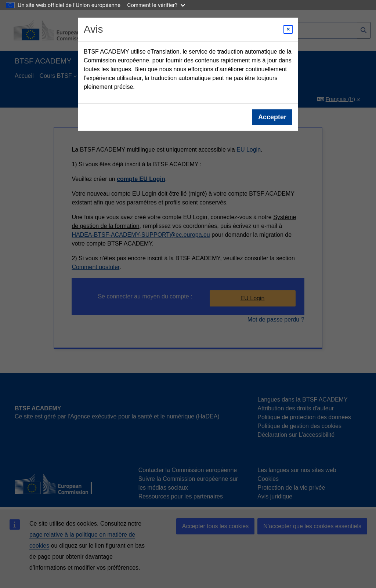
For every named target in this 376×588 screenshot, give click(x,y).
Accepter (272, 117)
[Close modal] (288, 29)
